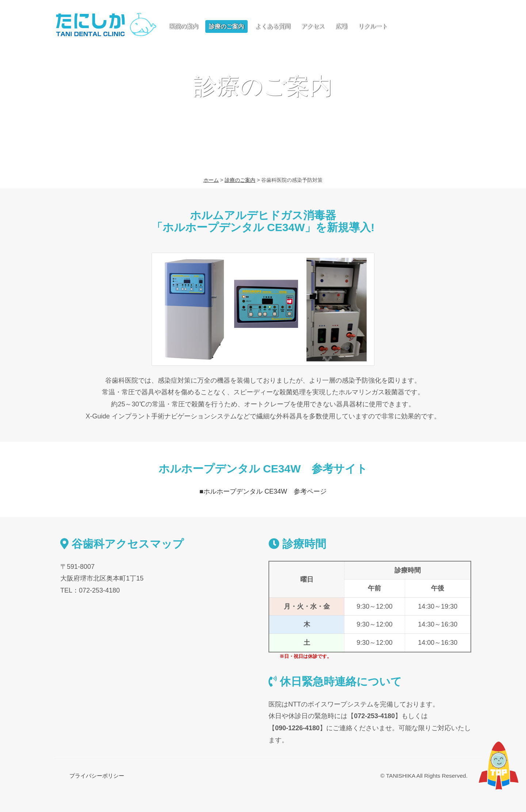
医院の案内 (183, 26)
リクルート (373, 26)
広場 (341, 26)
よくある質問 (272, 26)
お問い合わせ (433, 26)
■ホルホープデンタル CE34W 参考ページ (263, 491)
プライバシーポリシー (97, 776)
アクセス (313, 26)
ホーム (211, 180)
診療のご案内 (226, 26)
